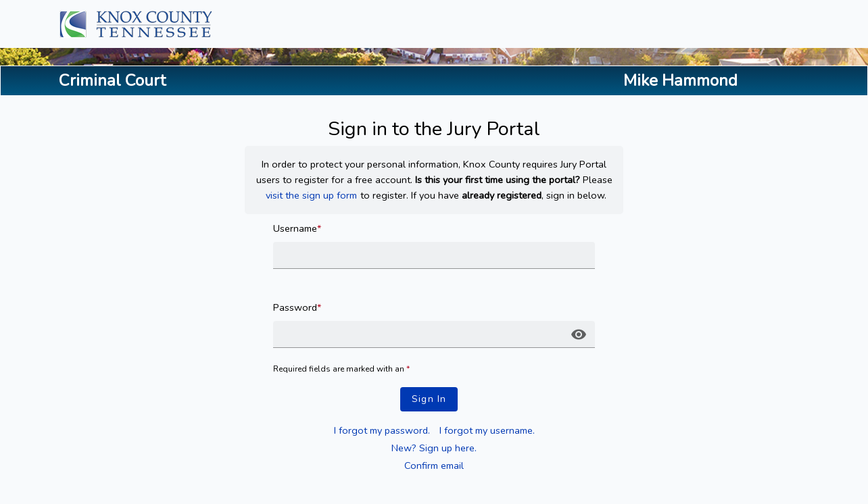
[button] (579, 334)
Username (297, 228)
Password (297, 307)
